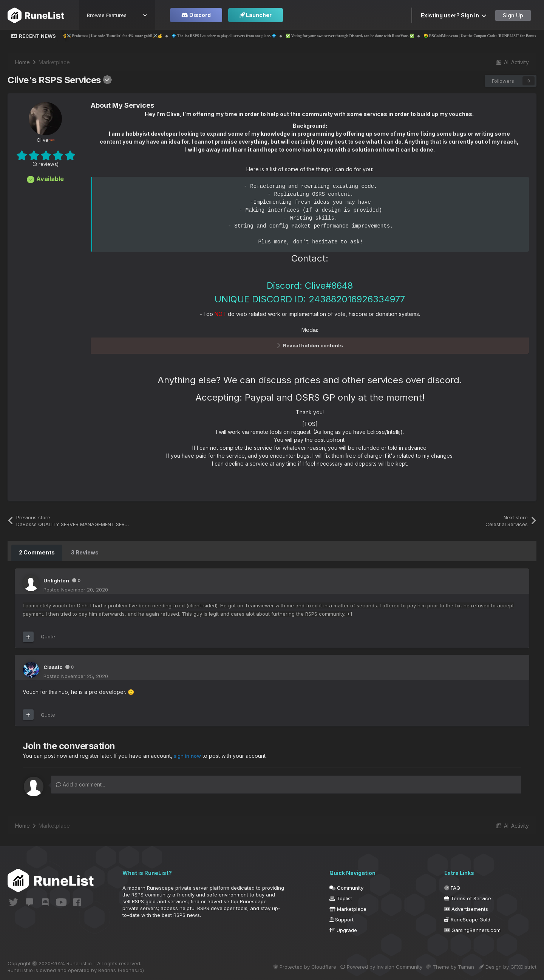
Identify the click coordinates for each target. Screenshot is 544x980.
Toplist (341, 897)
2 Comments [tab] (36, 552)
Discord (196, 15)
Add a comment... (80, 783)
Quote (48, 636)
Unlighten (56, 580)
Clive (46, 140)
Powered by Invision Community (371, 966)
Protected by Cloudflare (290, 966)
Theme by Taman (445, 966)
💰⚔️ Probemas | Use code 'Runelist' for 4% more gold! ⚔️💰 (137, 36)
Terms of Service (468, 897)
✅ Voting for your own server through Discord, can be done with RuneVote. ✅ (375, 36)
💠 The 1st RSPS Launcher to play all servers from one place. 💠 (249, 36)
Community (346, 887)
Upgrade (343, 929)
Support (342, 918)
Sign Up (513, 15)
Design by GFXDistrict (507, 966)
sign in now (188, 755)
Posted (76, 589)
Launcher (256, 15)
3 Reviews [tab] (84, 552)
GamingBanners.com (472, 929)
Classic (54, 666)
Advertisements (466, 908)
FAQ (452, 887)
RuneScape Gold (467, 918)
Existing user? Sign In (454, 15)
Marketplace (348, 908)
